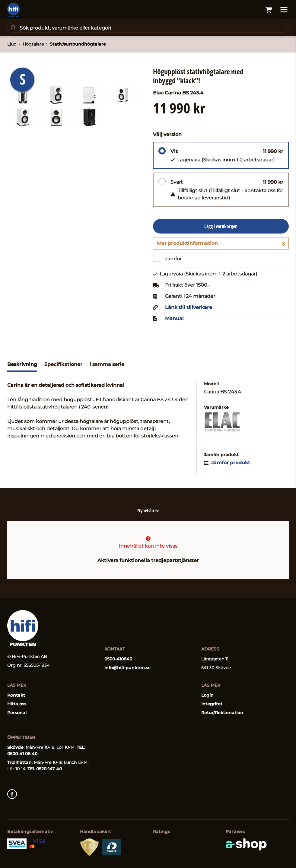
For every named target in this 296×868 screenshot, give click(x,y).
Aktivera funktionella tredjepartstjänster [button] (148, 560)
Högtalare (33, 44)
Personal (17, 713)
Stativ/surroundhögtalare (78, 44)
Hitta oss (17, 704)
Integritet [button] (212, 704)
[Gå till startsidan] (13, 10)
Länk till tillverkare (189, 307)
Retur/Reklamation (222, 713)
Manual (174, 319)
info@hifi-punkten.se (127, 668)
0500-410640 (118, 659)
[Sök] (148, 28)
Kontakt (16, 695)
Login (207, 695)
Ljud (12, 44)
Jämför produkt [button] (227, 463)
